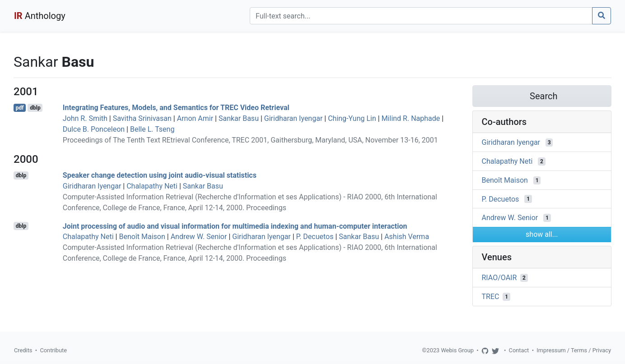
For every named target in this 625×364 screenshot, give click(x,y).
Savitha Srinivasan (142, 118)
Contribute (53, 350)
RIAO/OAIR (499, 278)
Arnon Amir (195, 118)
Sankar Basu (239, 118)
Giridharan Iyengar (294, 118)
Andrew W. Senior (199, 237)
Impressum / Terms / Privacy (574, 350)
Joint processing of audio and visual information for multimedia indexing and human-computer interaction (235, 226)
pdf (20, 108)
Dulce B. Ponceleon (94, 129)
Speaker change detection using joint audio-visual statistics (160, 175)
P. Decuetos (315, 237)
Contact (519, 350)
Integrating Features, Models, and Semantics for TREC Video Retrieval (176, 108)
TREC (491, 297)
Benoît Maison (142, 237)
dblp (35, 108)
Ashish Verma (407, 237)
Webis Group (457, 350)
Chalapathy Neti (152, 186)
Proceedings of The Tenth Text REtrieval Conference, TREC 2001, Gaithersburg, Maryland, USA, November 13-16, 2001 (250, 140)
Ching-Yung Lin (352, 118)
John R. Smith (85, 118)
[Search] (421, 16)
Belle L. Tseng (152, 129)
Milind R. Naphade (411, 118)
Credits (23, 350)
